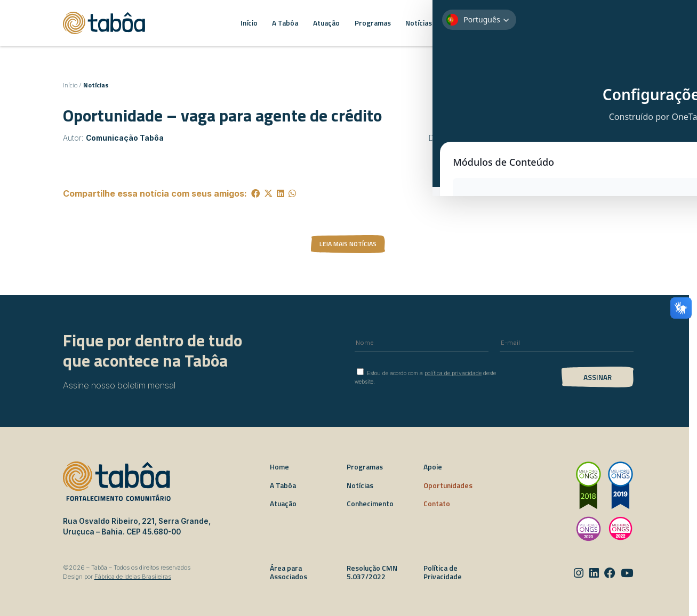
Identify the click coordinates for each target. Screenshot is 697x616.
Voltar (470, 112)
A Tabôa (283, 485)
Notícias (96, 85)
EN (611, 23)
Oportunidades (448, 485)
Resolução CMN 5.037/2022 (372, 573)
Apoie (433, 467)
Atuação (283, 504)
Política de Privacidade (443, 573)
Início (70, 85)
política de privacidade (453, 373)
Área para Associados (289, 573)
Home (279, 467)
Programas (365, 467)
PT (601, 23)
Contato (437, 504)
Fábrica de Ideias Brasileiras (133, 577)
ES (621, 23)
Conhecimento (370, 504)
